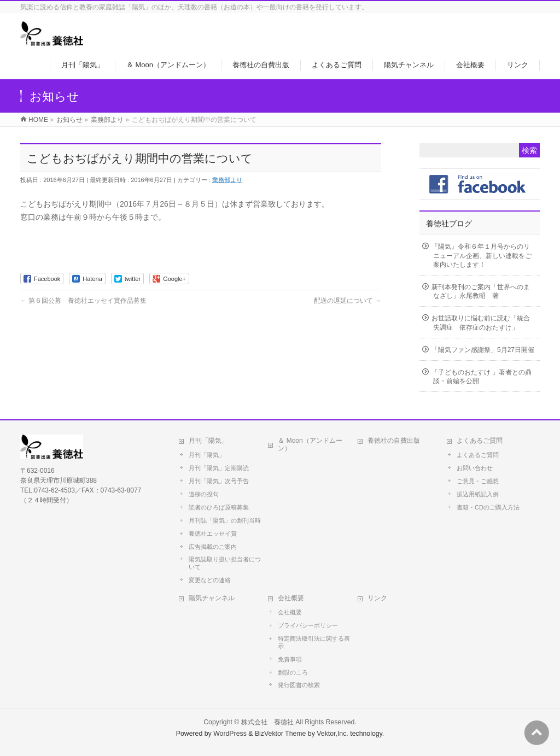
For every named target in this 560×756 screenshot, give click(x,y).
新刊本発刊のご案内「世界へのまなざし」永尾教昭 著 (481, 291)
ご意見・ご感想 (478, 481)
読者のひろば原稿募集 (219, 507)
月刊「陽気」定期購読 (219, 468)
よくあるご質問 (480, 441)
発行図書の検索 (299, 685)
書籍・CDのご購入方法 (488, 507)
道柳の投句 (204, 494)
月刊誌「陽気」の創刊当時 (225, 520)
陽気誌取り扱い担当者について (225, 563)
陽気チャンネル (212, 598)
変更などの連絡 (210, 580)
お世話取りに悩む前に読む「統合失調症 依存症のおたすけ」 (481, 323)
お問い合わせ (475, 468)
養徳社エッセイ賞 (213, 534)
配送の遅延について (348, 301)
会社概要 (291, 598)
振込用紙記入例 (478, 494)
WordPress (230, 734)
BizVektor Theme (281, 734)
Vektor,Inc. (332, 734)
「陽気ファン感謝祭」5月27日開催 (483, 350)
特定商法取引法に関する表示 (314, 642)
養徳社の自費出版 (394, 441)
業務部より (227, 180)
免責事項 (290, 659)
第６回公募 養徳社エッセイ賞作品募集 (83, 301)
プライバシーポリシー (308, 625)
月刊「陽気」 (208, 441)
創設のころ (293, 672)
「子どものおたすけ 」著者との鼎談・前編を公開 (482, 377)
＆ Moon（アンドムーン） (310, 444)
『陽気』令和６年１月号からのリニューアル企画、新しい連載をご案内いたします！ (482, 255)
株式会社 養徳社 (267, 722)
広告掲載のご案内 (213, 547)
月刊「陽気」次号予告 (219, 481)
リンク (377, 598)
